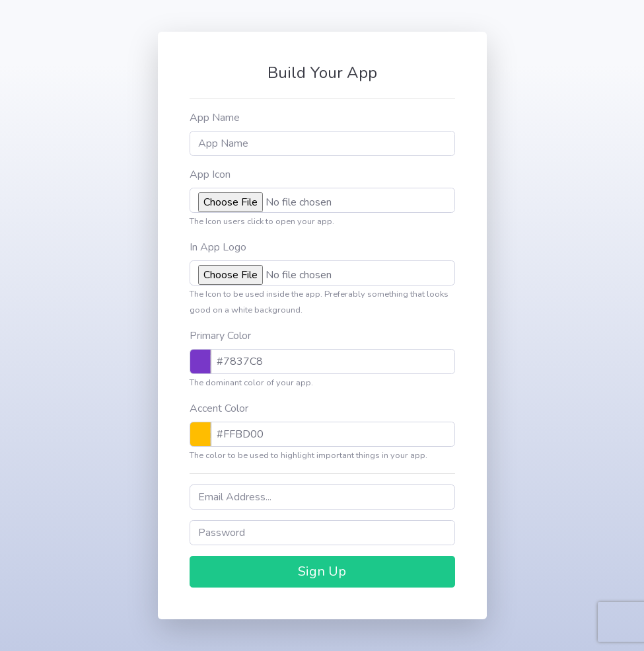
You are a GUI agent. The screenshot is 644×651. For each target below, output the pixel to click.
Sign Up (322, 571)
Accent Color (219, 408)
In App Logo (218, 247)
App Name (215, 118)
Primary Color (220, 336)
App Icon (210, 174)
